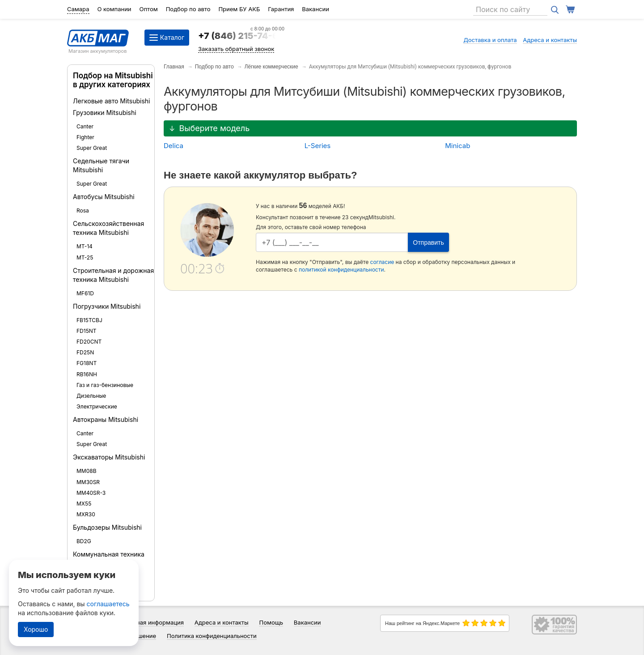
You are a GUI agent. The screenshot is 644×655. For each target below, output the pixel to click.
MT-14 (85, 246)
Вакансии (316, 9)
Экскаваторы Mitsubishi (109, 457)
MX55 (84, 504)
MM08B (87, 471)
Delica (174, 146)
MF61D (85, 293)
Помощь (271, 622)
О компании (114, 9)
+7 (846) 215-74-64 (241, 36)
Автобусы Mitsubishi (104, 197)
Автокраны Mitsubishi (106, 419)
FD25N (85, 352)
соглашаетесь (108, 604)
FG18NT (87, 363)
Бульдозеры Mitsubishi (107, 527)
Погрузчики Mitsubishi (107, 306)
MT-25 (85, 257)
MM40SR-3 (91, 493)
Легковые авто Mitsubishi (112, 101)
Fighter (85, 137)
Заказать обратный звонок (236, 49)
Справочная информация (148, 622)
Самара (78, 9)
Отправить (428, 242)
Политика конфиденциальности (212, 636)
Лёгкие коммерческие (271, 67)
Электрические (97, 406)
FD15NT (87, 331)
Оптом (149, 9)
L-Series (318, 146)
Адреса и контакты (550, 40)
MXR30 (86, 514)
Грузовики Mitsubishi (105, 113)
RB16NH (87, 374)
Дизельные (91, 396)
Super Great (92, 148)
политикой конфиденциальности (341, 270)
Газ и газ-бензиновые (105, 385)
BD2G (84, 541)
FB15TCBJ (89, 320)
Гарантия (281, 9)
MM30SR (88, 482)
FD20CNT (89, 342)
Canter (85, 126)
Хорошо (36, 629)
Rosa (83, 211)
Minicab (458, 146)
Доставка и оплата (490, 40)
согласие (382, 262)
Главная (174, 67)
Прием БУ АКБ (239, 9)
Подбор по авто (188, 9)
